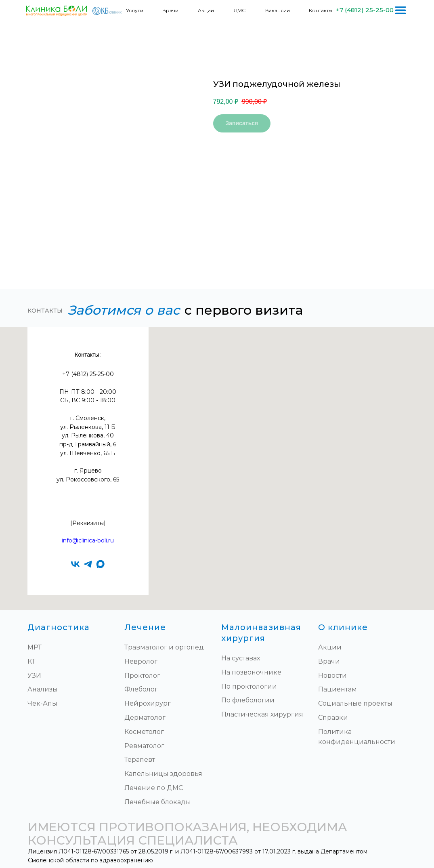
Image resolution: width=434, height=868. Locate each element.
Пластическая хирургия (262, 714)
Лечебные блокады (158, 802)
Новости (332, 676)
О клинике (343, 627)
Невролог (141, 661)
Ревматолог (144, 746)
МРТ (35, 647)
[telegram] (88, 564)
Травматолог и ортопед (164, 647)
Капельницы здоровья (163, 774)
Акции (206, 10)
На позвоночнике (251, 672)
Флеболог (141, 689)
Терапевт (140, 760)
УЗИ (34, 676)
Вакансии (278, 10)
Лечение (145, 627)
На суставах (241, 658)
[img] (400, 10)
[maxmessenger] (100, 564)
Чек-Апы (42, 703)
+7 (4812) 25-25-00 (365, 10)
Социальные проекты (355, 703)
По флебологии (248, 700)
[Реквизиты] (88, 523)
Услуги (135, 10)
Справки (333, 718)
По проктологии (249, 686)
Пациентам (338, 689)
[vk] (75, 564)
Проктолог (142, 676)
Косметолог (144, 732)
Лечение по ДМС (154, 788)
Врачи (170, 10)
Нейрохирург (148, 703)
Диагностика (59, 627)
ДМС (240, 10)
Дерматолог (145, 718)
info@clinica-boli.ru (88, 540)
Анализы (43, 689)
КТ (31, 661)
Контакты (321, 10)
